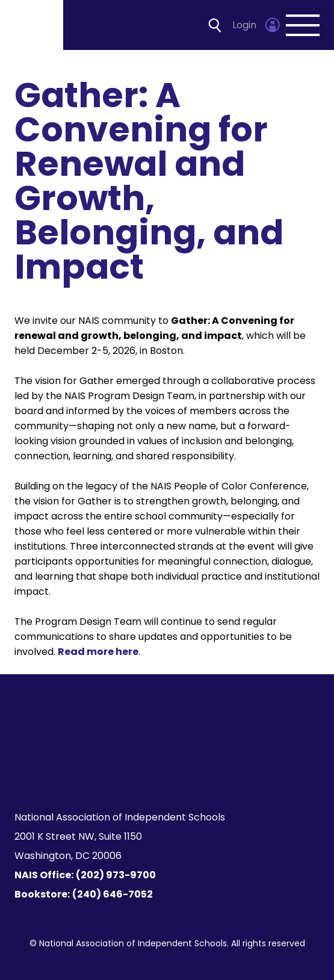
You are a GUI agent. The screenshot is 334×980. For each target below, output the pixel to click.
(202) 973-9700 (116, 875)
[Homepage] (32, 25)
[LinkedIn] (174, 772)
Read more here (98, 652)
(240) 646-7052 (113, 894)
